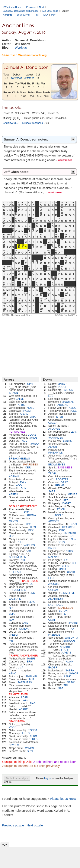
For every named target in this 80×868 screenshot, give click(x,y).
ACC (25, 441)
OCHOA (24, 629)
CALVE (20, 399)
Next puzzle (35, 825)
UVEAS (67, 653)
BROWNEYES (57, 465)
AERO (33, 736)
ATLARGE (54, 429)
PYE (26, 512)
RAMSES (65, 647)
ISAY (12, 620)
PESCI (14, 635)
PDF (37, 15)
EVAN (23, 483)
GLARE (32, 435)
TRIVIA (53, 474)
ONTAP (62, 384)
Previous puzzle (13, 825)
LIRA (33, 417)
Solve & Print (23, 15)
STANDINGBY (17, 721)
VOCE (13, 727)
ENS (32, 593)
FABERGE (55, 635)
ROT (23, 560)
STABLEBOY (66, 608)
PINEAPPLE (56, 453)
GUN (24, 488)
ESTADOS (69, 641)
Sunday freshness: (33, 123)
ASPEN (13, 494)
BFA (30, 662)
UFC (12, 536)
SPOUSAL (68, 402)
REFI (20, 542)
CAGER (53, 423)
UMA (20, 668)
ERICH (61, 509)
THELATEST (17, 572)
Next (41, 7)
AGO (19, 485)
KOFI (74, 524)
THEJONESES (17, 590)
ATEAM (24, 414)
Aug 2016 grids (50, 11)
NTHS (69, 551)
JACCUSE (54, 584)
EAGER (53, 668)
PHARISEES (31, 465)
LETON (63, 611)
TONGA (33, 730)
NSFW (71, 683)
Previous (31, 7)
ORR (28, 468)
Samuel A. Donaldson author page (21, 11)
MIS (11, 641)
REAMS (60, 485)
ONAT (52, 620)
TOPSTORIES (17, 432)
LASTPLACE (56, 605)
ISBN (73, 539)
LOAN (25, 697)
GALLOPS (15, 599)
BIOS (31, 530)
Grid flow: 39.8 (11, 123)
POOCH (63, 387)
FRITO (26, 733)
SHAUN (13, 393)
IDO (31, 584)
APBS (21, 405)
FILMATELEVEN (18, 694)
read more (65, 160)
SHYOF (73, 674)
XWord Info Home (12, 7)
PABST (27, 411)
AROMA (31, 515)
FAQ (45, 15)
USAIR (71, 572)
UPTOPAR (70, 533)
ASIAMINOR (56, 599)
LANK (68, 677)
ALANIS (53, 447)
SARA (52, 491)
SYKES (15, 745)
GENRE (73, 494)
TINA (71, 629)
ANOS (34, 438)
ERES (34, 739)
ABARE (23, 709)
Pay (53, 15)
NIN (11, 608)
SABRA (70, 671)
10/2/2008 (17, 78)
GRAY (64, 483)
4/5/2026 (29, 78)
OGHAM (53, 590)
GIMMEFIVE (68, 593)
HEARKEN (68, 527)
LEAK (74, 432)
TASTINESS (25, 683)
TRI (66, 685)
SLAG (32, 602)
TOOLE (59, 515)
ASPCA (69, 390)
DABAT (67, 503)
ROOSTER (62, 480)
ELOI (51, 578)
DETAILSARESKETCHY (23, 506)
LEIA (12, 614)
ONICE (63, 569)
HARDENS (62, 405)
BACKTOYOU (30, 581)
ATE (26, 623)
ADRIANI (14, 477)
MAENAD (54, 557)
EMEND (68, 441)
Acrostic (7, 15)
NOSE (31, 408)
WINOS (30, 748)
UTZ (65, 500)
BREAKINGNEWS (19, 459)
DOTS (61, 542)
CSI (74, 563)
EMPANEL (31, 677)
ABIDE (73, 408)
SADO (52, 548)
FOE (73, 536)
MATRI (31, 659)
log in (48, 778)
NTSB (60, 417)
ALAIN (70, 662)
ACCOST (54, 521)
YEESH (66, 566)
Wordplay (21, 48)
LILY (65, 560)
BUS (32, 680)
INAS (32, 703)
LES (51, 396)
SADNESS (28, 545)
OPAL (30, 384)
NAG (61, 688)
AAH (26, 700)
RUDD (35, 444)
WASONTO (71, 638)
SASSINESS (65, 468)
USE (74, 411)
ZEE (28, 524)
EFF (67, 614)
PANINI (73, 623)
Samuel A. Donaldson (26, 67)
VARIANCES (56, 438)
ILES (33, 527)
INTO (62, 530)
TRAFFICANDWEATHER (23, 656)
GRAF (30, 751)
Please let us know (63, 799)
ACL (30, 551)
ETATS (65, 650)
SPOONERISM (18, 557)
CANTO (13, 521)
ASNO (13, 674)
